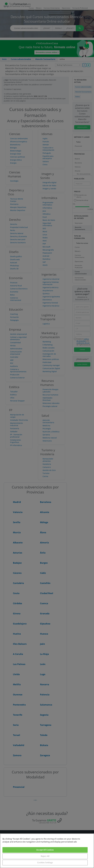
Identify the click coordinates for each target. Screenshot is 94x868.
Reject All (45, 856)
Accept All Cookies (45, 850)
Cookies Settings (45, 863)
